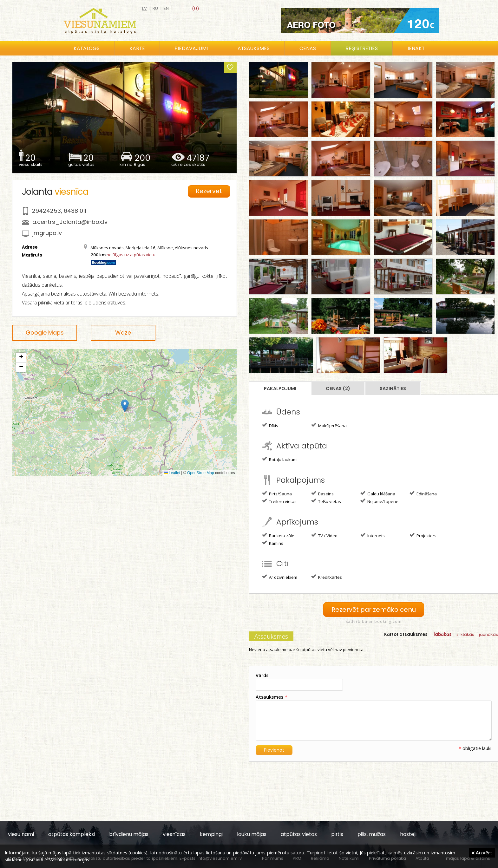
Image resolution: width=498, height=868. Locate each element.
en (166, 8)
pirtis (337, 834)
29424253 (46, 211)
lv (144, 8)
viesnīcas (174, 834)
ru (155, 8)
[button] (125, 406)
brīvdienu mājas (129, 834)
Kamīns (273, 543)
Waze (123, 333)
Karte (137, 48)
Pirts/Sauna (277, 493)
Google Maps (45, 333)
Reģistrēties (362, 48)
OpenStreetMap (201, 473)
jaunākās (488, 634)
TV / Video (324, 535)
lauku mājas (252, 834)
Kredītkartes (327, 577)
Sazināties (393, 388)
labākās (443, 634)
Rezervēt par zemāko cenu (374, 609)
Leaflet (172, 473)
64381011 (75, 211)
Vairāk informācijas (69, 859)
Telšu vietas (326, 501)
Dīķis (270, 425)
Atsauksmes (254, 48)
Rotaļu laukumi (280, 459)
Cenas (308, 48)
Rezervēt (210, 191)
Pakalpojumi (280, 388)
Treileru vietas (279, 501)
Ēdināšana (423, 493)
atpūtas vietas (299, 834)
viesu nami (21, 834)
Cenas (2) (338, 388)
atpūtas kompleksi (72, 834)
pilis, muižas (372, 834)
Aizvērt (482, 852)
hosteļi (408, 834)
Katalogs (87, 48)
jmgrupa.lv (47, 233)
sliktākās (465, 634)
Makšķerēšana (329, 425)
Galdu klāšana (378, 493)
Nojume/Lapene (379, 501)
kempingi (211, 834)
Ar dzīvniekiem (280, 577)
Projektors (423, 535)
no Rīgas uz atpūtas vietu (131, 255)
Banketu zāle (278, 535)
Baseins (322, 493)
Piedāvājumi (191, 48)
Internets (373, 535)
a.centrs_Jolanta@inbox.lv (70, 222)
